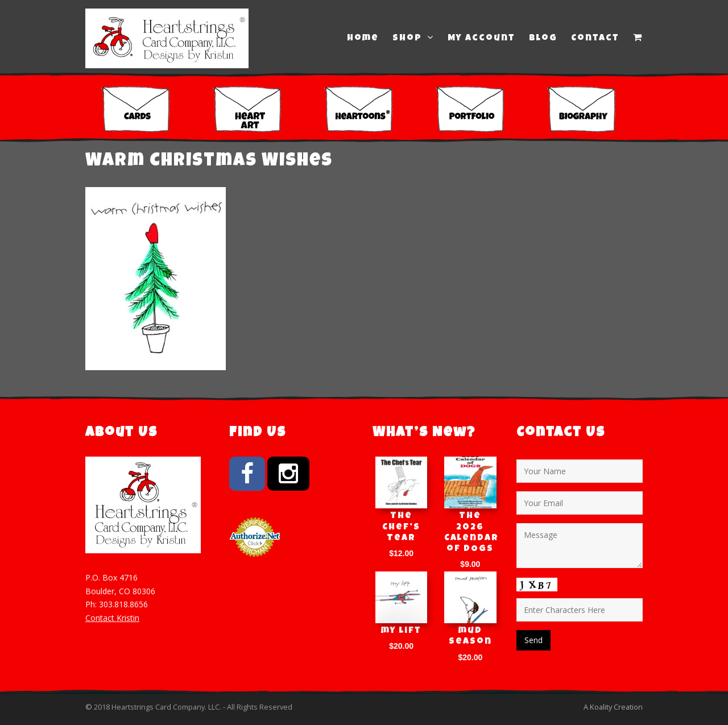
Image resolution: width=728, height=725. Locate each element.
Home (363, 39)
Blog (543, 39)
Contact (595, 39)
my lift (401, 631)
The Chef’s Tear (401, 527)
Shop (413, 38)
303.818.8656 (123, 604)
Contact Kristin (112, 618)
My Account (481, 39)
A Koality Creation (613, 707)
